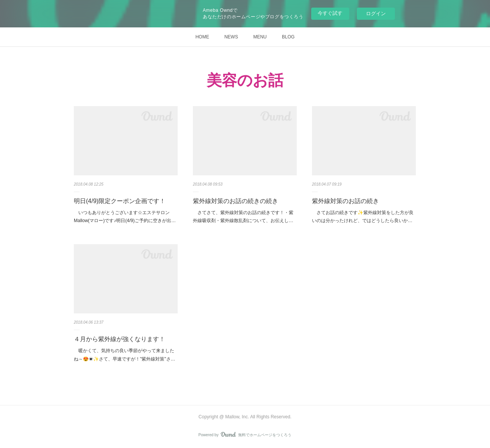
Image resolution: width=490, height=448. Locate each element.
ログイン (376, 14)
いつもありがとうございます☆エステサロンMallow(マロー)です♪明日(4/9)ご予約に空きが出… (125, 217)
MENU (260, 37)
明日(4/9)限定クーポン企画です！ (120, 201)
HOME (202, 37)
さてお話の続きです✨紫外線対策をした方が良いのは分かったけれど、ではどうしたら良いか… (363, 217)
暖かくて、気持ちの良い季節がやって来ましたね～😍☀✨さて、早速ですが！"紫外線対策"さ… (125, 355)
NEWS (231, 37)
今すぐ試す (330, 13)
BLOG (288, 37)
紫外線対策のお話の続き (345, 201)
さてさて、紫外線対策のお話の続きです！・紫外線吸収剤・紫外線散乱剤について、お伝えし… (243, 217)
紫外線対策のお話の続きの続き (235, 201)
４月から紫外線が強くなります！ (119, 339)
